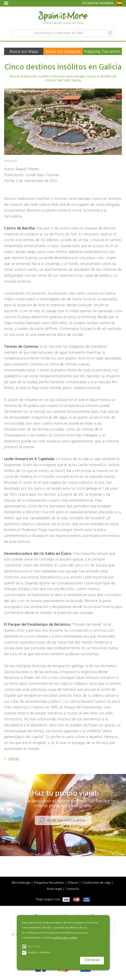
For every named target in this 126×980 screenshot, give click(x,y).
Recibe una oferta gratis (66, 821)
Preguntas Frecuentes (102, 52)
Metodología (21, 883)
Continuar (92, 960)
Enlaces (73, 883)
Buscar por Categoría (63, 52)
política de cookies (65, 938)
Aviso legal (54, 889)
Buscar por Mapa (24, 52)
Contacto (72, 889)
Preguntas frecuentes (49, 883)
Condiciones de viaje (96, 883)
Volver (14, 759)
